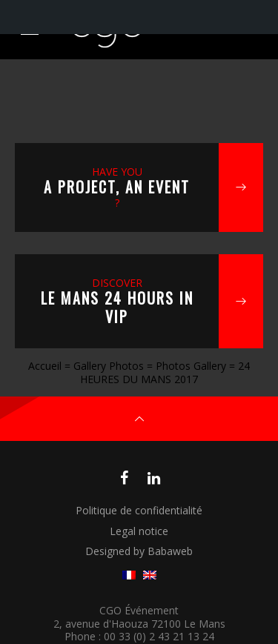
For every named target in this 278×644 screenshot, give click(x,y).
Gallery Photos (109, 366)
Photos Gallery (191, 366)
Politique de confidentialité (139, 510)
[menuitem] (129, 575)
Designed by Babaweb (139, 551)
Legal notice (139, 531)
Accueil (45, 366)
